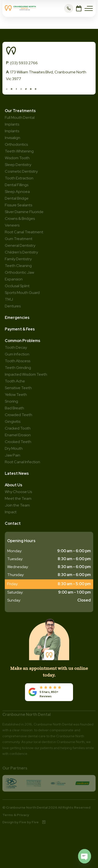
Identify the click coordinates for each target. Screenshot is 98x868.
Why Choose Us (18, 492)
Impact (11, 512)
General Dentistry (20, 245)
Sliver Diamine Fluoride (24, 212)
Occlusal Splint (17, 286)
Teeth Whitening (19, 151)
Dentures (13, 306)
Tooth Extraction (19, 178)
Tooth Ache (15, 381)
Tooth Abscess (18, 361)
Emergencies (17, 318)
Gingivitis (13, 421)
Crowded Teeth (18, 415)
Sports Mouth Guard (22, 293)
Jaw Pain (12, 455)
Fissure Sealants (18, 205)
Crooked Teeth (18, 442)
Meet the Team (18, 498)
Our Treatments (20, 111)
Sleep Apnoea (17, 192)
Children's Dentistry (21, 252)
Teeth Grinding (18, 368)
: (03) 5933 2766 (22, 63)
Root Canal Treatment (24, 232)
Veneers (12, 225)
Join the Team (17, 505)
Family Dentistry (18, 259)
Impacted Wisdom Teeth (26, 374)
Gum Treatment (19, 239)
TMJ (9, 299)
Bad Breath (14, 408)
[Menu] (89, 8)
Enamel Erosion (18, 435)
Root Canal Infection (22, 462)
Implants (12, 131)
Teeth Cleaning (18, 266)
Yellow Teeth (16, 395)
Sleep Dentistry (18, 165)
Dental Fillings (17, 185)
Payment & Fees (20, 329)
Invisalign (12, 138)
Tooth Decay (16, 347)
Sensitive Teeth (18, 388)
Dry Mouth (14, 448)
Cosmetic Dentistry (21, 171)
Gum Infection (17, 354)
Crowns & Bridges (20, 219)
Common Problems (23, 341)
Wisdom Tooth (17, 158)
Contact (13, 523)
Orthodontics (16, 144)
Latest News (17, 473)
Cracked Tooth (18, 428)
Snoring (11, 401)
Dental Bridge (17, 198)
